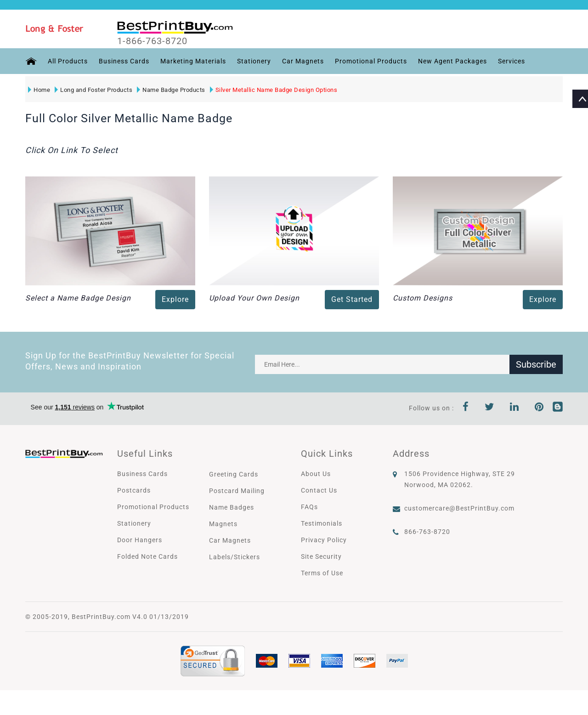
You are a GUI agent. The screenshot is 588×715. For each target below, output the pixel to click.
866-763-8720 (427, 532)
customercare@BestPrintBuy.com (459, 508)
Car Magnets (303, 61)
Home (39, 90)
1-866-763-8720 (152, 41)
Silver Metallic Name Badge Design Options (274, 90)
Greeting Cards (234, 474)
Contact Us (319, 490)
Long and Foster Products (93, 90)
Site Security (321, 556)
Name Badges (232, 507)
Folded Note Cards (147, 556)
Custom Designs (423, 298)
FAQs (309, 507)
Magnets (223, 524)
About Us (316, 474)
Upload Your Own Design (254, 298)
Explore (175, 299)
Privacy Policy (324, 540)
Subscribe (536, 364)
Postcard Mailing (237, 491)
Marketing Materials (193, 61)
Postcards (134, 490)
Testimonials (322, 523)
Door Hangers (140, 540)
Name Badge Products (171, 90)
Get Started (352, 299)
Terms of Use (322, 573)
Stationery (254, 61)
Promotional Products (371, 61)
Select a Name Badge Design (78, 298)
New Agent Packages (452, 61)
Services (512, 61)
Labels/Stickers (235, 557)
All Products (68, 61)
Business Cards (124, 61)
